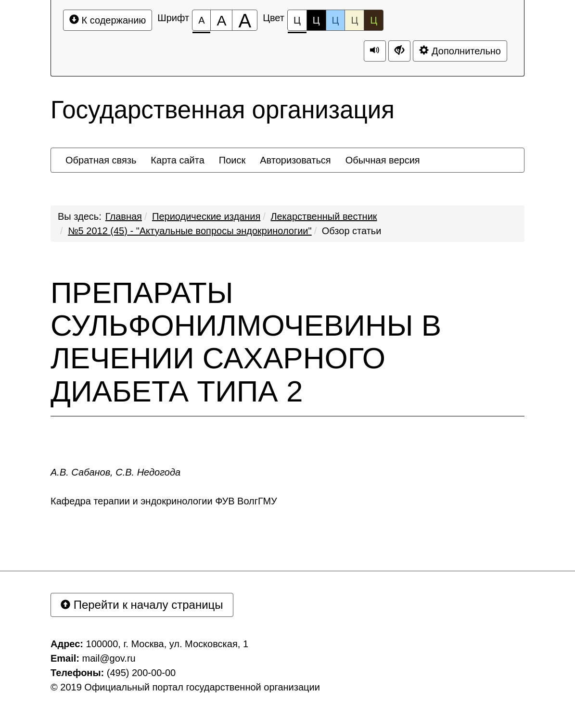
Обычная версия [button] (383, 160)
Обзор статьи (352, 231)
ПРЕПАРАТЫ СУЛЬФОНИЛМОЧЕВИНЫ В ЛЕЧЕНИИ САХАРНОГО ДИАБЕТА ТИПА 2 (246, 342)
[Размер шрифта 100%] (201, 20)
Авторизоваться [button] (295, 160)
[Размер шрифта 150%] (221, 20)
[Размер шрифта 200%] (245, 20)
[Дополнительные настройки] (399, 51)
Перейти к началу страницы (142, 605)
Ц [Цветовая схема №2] (316, 20)
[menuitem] (101, 160)
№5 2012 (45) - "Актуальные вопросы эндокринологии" (190, 231)
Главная (124, 216)
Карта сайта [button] (177, 160)
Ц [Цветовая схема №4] (354, 20)
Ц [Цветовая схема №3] (336, 20)
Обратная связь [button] (101, 160)
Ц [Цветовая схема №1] (297, 23)
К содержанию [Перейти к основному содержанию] (108, 20)
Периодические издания (206, 216)
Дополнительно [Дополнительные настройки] (460, 51)
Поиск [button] (232, 160)
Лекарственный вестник (324, 216)
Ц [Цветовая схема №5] (374, 20)
